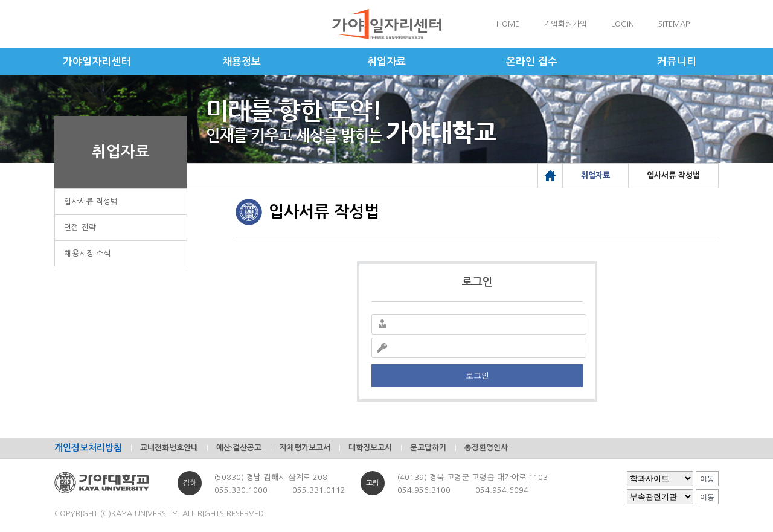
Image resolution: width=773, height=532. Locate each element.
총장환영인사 (486, 448)
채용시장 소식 (87, 253)
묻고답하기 (428, 448)
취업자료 (386, 62)
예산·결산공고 (239, 448)
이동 (707, 479)
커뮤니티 (677, 62)
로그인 (477, 375)
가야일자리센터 (97, 62)
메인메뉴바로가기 (0, 0)
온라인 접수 (532, 62)
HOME (508, 24)
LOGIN (623, 24)
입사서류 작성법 (91, 201)
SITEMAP (674, 24)
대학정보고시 (370, 448)
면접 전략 (80, 227)
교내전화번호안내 (169, 448)
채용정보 (242, 62)
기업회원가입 (565, 24)
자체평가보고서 (305, 448)
